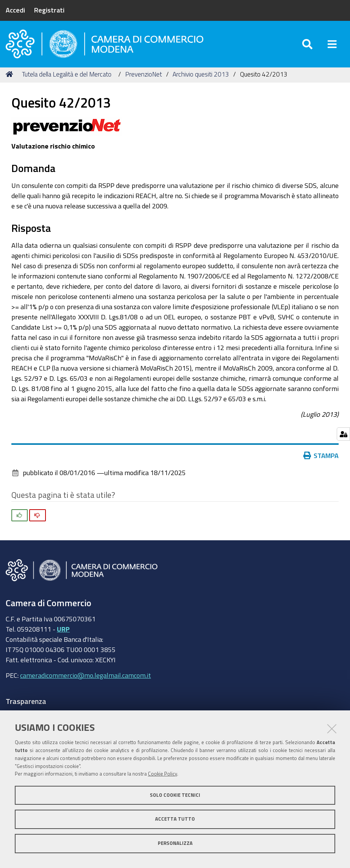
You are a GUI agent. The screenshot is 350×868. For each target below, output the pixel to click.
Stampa (321, 458)
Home (11, 77)
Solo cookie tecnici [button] (175, 795)
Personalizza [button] (175, 843)
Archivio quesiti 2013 (201, 77)
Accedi (15, 10)
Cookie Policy (162, 774)
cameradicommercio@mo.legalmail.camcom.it (86, 678)
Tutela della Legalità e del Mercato (67, 77)
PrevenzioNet (144, 77)
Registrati (49, 10)
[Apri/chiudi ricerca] (307, 45)
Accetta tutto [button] (175, 819)
